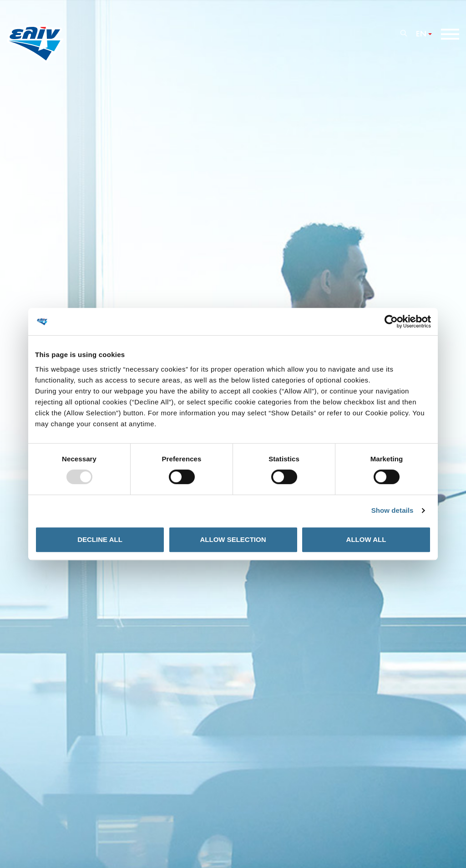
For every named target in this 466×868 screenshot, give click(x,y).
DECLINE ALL (100, 539)
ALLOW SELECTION (233, 539)
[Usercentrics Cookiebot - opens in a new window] (391, 322)
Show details (393, 510)
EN (421, 34)
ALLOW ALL (366, 539)
